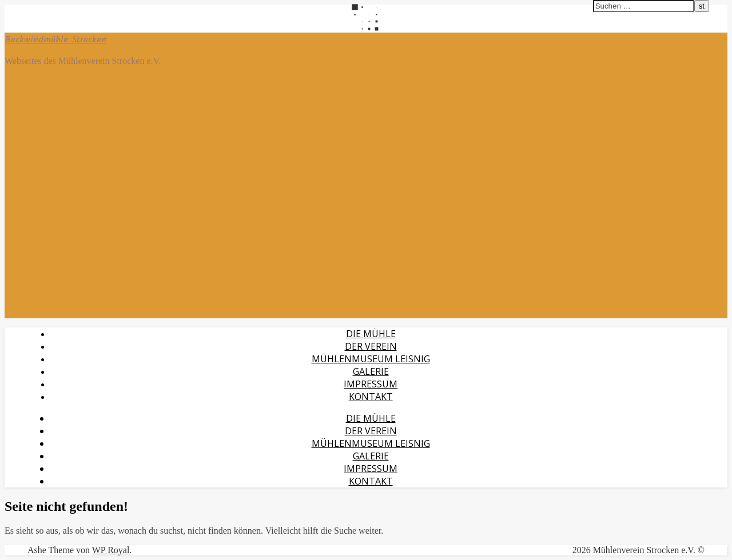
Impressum (371, 384)
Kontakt (371, 397)
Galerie (371, 371)
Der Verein (371, 346)
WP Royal (111, 550)
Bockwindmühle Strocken (55, 40)
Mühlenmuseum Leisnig (371, 359)
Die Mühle (371, 334)
